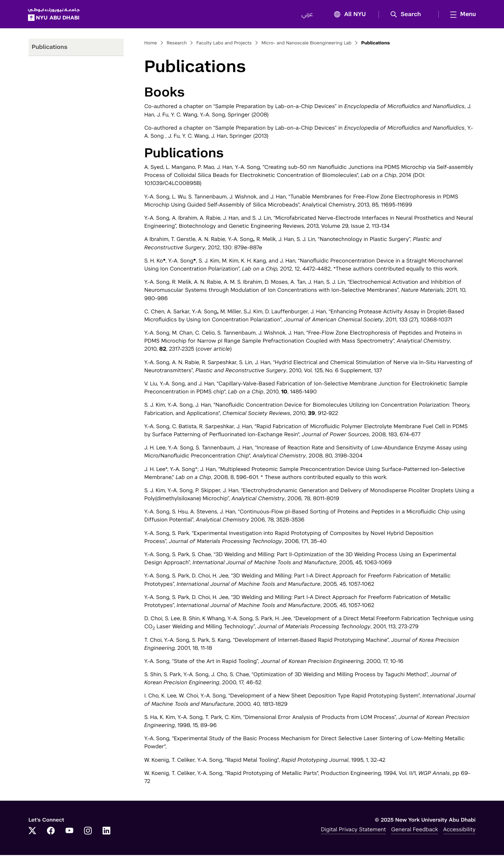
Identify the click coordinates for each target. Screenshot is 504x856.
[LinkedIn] (106, 832)
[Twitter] (32, 832)
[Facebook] (51, 832)
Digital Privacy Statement (353, 830)
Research (177, 44)
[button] (407, 15)
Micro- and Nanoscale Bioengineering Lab (307, 44)
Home (151, 44)
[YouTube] (69, 832)
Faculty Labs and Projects (224, 44)
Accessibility (459, 830)
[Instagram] (88, 832)
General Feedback (415, 830)
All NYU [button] (348, 15)
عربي (307, 15)
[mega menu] (461, 14)
